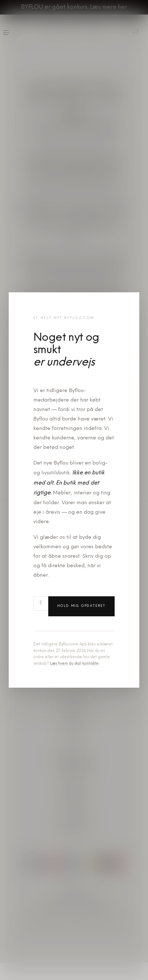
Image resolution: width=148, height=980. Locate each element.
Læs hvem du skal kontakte (74, 664)
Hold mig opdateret (81, 606)
